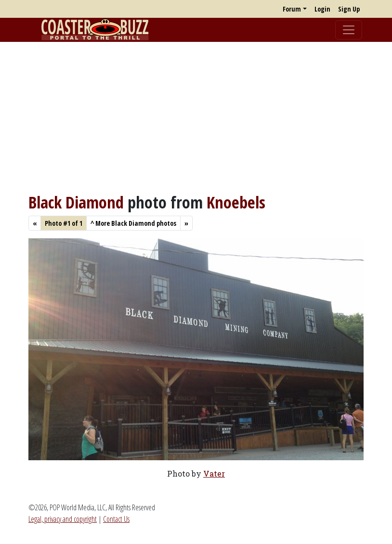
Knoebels (236, 202)
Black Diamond (76, 202)
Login (322, 9)
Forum (292, 9)
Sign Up (349, 9)
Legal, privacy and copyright (63, 519)
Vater (214, 473)
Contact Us (116, 519)
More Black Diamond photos (133, 223)
